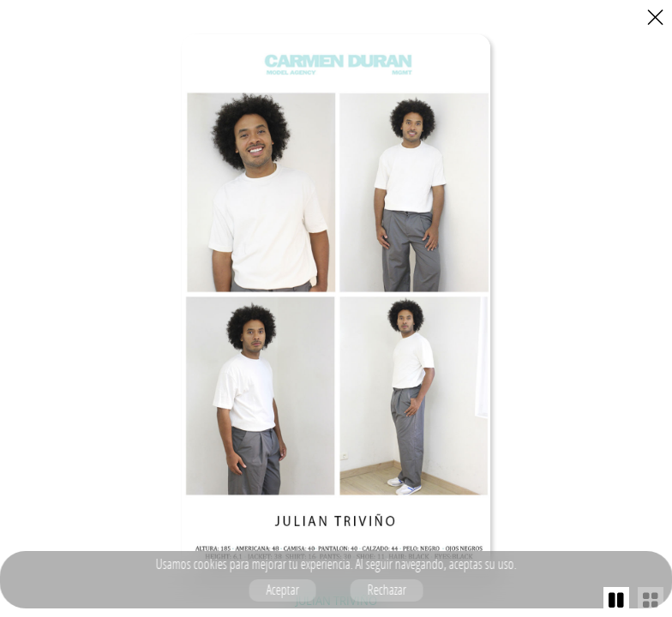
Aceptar (282, 590)
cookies (210, 564)
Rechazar (386, 590)
